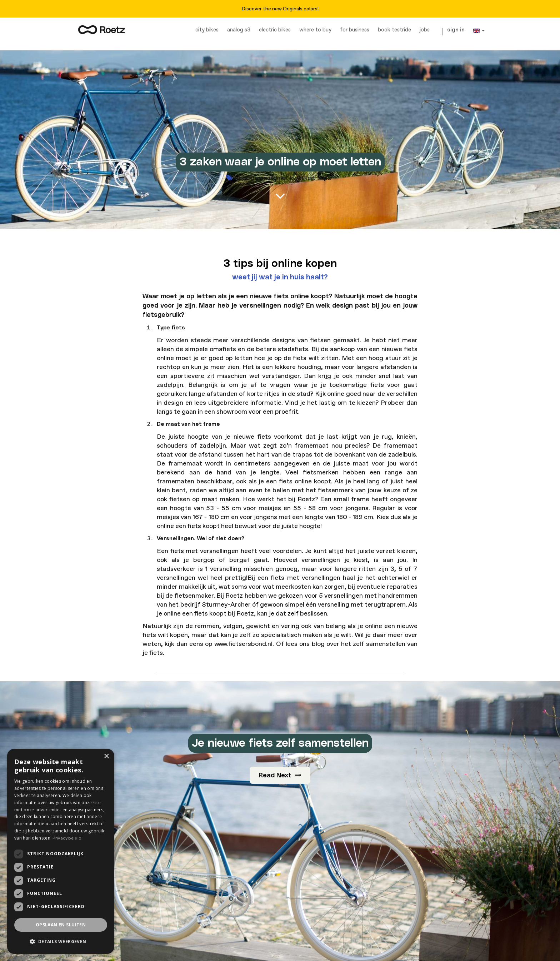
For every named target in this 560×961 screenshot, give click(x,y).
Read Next (280, 775)
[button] (61, 942)
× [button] (106, 756)
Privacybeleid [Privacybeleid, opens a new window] (67, 838)
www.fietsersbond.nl (243, 644)
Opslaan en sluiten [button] (61, 925)
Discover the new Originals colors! (280, 9)
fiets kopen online (260, 178)
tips (325, 178)
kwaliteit (303, 178)
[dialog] (61, 851)
